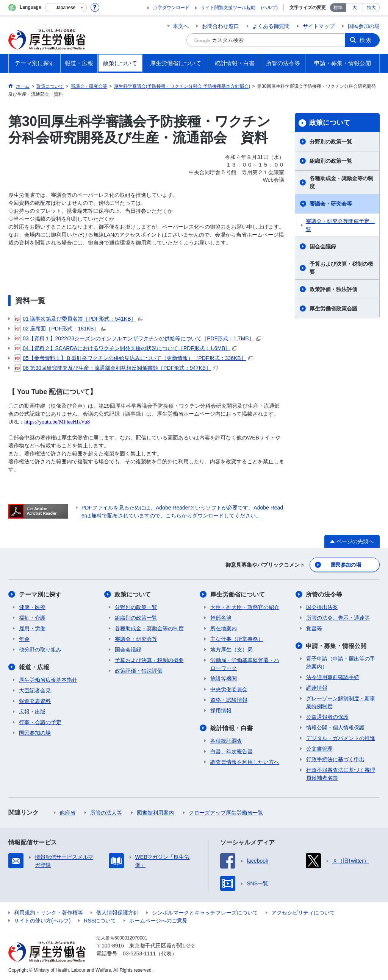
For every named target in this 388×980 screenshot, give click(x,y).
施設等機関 (224, 679)
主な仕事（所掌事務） (237, 639)
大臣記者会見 (35, 690)
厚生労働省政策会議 (333, 308)
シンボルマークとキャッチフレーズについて (205, 913)
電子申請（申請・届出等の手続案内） (341, 663)
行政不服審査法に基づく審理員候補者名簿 (341, 774)
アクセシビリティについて (303, 913)
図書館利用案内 (155, 813)
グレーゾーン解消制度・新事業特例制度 (341, 702)
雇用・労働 (32, 628)
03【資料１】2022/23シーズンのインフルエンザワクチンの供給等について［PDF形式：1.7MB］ (138, 338)
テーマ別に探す (40, 594)
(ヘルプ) (269, 8)
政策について (330, 123)
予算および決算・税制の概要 (341, 268)
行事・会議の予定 (40, 722)
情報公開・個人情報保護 (335, 728)
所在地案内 (224, 628)
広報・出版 (32, 712)
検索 (366, 40)
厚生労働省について (238, 594)
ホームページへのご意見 (158, 921)
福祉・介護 (32, 618)
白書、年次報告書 (232, 751)
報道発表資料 (35, 701)
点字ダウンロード (171, 8)
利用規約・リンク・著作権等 (48, 913)
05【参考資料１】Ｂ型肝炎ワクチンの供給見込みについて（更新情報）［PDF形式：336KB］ (134, 358)
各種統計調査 (226, 741)
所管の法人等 (106, 813)
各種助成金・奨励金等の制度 (341, 182)
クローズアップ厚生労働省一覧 (226, 813)
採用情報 (221, 710)
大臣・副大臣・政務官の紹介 (245, 607)
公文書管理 (319, 749)
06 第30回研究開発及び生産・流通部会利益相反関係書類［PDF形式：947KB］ (116, 368)
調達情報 (317, 688)
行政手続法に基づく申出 (335, 759)
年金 (24, 639)
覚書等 (314, 628)
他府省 (67, 813)
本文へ (181, 26)
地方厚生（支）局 (232, 650)
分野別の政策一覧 (331, 142)
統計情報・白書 (232, 728)
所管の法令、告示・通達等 (338, 618)
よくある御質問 (271, 26)
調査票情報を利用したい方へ (245, 762)
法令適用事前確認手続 (333, 677)
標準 (338, 8)
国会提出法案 (322, 607)
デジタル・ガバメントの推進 (341, 738)
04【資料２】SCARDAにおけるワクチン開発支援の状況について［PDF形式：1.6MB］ (126, 348)
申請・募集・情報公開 (336, 646)
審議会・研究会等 (331, 204)
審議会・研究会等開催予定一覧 (340, 225)
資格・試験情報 (229, 700)
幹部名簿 (221, 618)
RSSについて (100, 921)
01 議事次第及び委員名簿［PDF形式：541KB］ (79, 319)
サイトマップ (319, 26)
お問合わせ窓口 (221, 26)
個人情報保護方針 (117, 913)
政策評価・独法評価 (333, 289)
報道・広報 (34, 667)
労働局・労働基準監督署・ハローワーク (245, 664)
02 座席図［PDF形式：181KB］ (60, 329)
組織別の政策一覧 (331, 161)
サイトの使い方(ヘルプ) (42, 921)
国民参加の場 (364, 26)
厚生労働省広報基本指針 (48, 680)
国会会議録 (323, 246)
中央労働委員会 (229, 689)
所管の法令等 (324, 594)
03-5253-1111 (139, 954)
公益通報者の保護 (327, 717)
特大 (371, 8)
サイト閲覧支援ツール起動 (228, 8)
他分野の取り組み (40, 650)
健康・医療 (32, 607)
